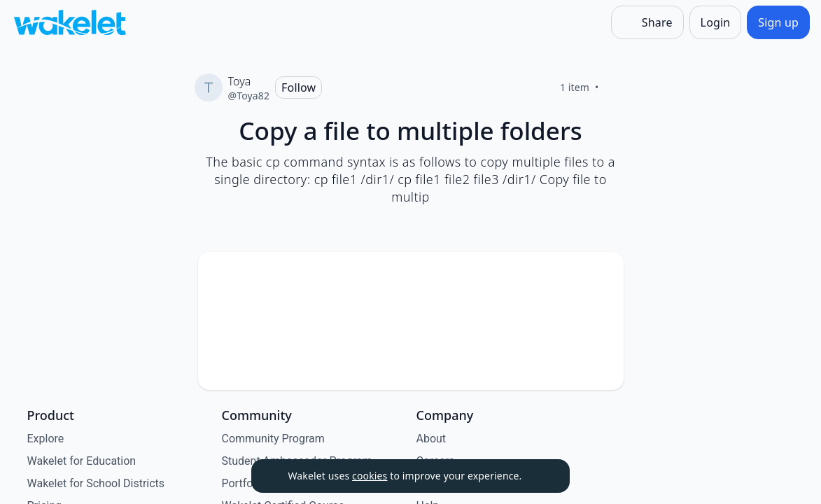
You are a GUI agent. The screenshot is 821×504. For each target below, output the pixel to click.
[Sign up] (778, 22)
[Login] (716, 22)
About (431, 439)
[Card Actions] (601, 274)
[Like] (616, 87)
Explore (46, 439)
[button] (601, 275)
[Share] (647, 22)
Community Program (273, 439)
